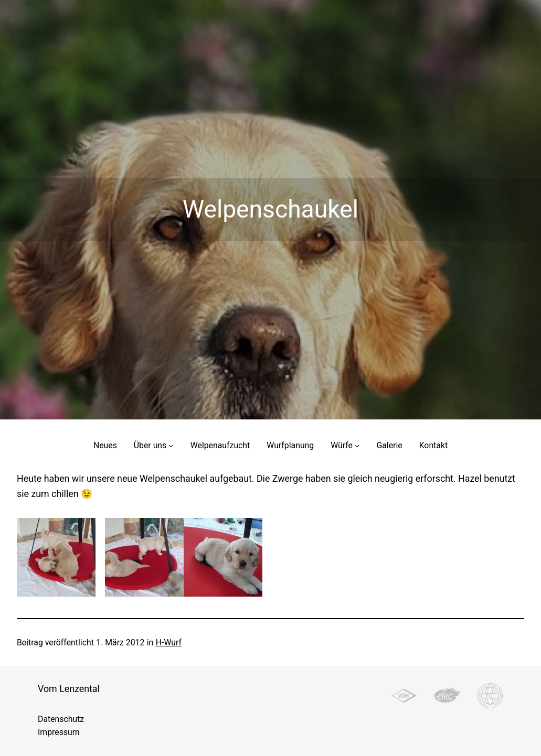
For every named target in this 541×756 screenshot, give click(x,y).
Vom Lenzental (69, 689)
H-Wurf (169, 642)
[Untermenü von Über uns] (171, 445)
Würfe (342, 445)
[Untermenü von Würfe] (357, 445)
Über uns (150, 445)
